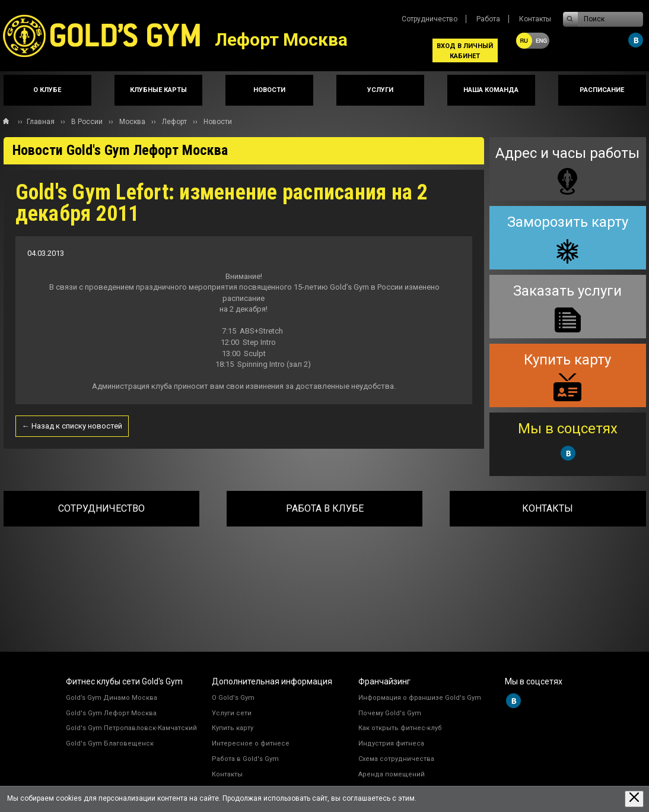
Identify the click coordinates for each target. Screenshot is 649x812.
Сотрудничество (430, 19)
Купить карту (233, 728)
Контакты (535, 19)
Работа (488, 19)
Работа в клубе (325, 508)
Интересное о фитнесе (251, 743)
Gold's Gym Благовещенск (110, 743)
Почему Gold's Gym (390, 713)
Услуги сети (232, 713)
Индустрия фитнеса (391, 743)
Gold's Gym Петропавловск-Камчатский (131, 728)
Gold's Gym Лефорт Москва (111, 713)
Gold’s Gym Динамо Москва (112, 698)
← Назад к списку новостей (72, 426)
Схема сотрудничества (396, 759)
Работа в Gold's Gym (245, 759)
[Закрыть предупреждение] (634, 799)
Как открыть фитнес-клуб (400, 728)
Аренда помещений (392, 774)
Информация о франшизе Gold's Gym (420, 698)
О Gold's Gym (233, 698)
